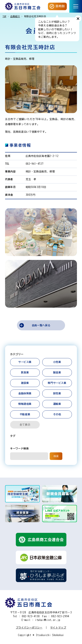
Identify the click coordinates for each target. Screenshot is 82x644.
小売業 (57, 362)
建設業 (25, 383)
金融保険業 (25, 393)
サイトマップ (58, 628)
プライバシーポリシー (29, 628)
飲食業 (25, 373)
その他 (57, 414)
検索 (56, 456)
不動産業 (25, 414)
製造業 (57, 373)
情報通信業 (25, 404)
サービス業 (25, 362)
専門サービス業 (57, 383)
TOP (4, 16)
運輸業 (57, 404)
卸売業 (57, 393)
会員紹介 (15, 16)
